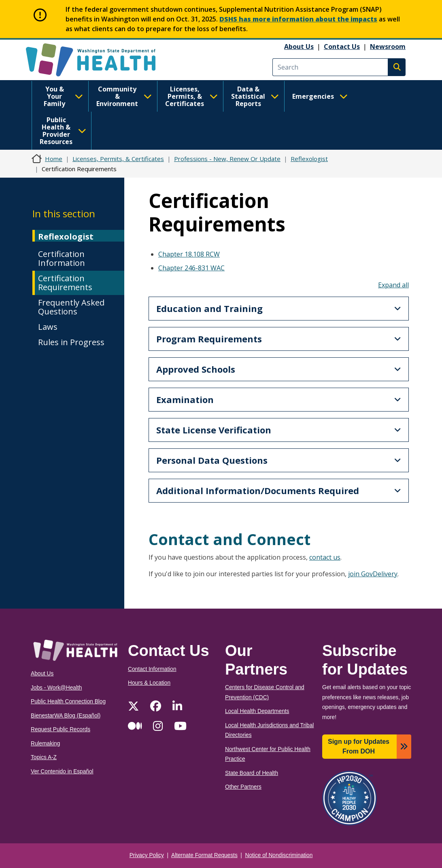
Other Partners (243, 787)
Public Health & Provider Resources (63, 131)
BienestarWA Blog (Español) (66, 716)
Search (397, 67)
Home (54, 159)
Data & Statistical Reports (255, 96)
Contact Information (152, 669)
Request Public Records (61, 729)
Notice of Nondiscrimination (279, 855)
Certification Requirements (65, 283)
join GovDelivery (373, 574)
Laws (48, 327)
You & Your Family (63, 96)
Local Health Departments (257, 711)
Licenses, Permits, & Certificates (191, 96)
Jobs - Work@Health (56, 688)
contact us (325, 557)
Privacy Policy (147, 855)
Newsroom (388, 47)
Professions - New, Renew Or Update (227, 159)
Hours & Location (149, 683)
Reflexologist (309, 159)
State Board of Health (252, 773)
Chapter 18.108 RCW (189, 254)
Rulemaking (45, 744)
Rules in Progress (71, 342)
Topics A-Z (44, 757)
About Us (299, 47)
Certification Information (62, 258)
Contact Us (342, 47)
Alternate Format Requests (204, 855)
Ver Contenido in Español (62, 771)
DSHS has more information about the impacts (298, 19)
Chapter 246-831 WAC (191, 268)
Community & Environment (124, 96)
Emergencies (320, 96)
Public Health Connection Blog (68, 701)
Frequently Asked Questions (71, 307)
